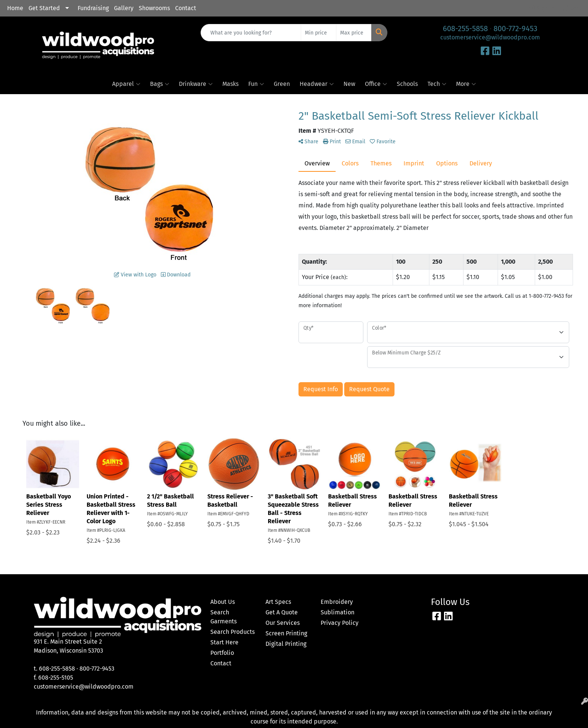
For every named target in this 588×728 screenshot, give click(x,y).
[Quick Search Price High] (354, 33)
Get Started (44, 8)
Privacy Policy (340, 623)
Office (376, 84)
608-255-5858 (465, 29)
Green (282, 84)
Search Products (232, 632)
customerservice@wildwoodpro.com (490, 37)
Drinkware (196, 84)
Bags (160, 84)
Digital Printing (286, 644)
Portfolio (222, 653)
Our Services (283, 623)
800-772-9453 (515, 29)
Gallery (124, 8)
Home (15, 8)
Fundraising (93, 8)
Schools (407, 84)
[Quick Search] (251, 33)
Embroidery (337, 602)
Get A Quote (282, 612)
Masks (230, 84)
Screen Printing (286, 633)
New (349, 84)
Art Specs (278, 602)
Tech (437, 84)
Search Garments (223, 617)
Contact (186, 8)
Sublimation (337, 612)
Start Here (224, 642)
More (466, 84)
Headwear (317, 84)
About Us (223, 602)
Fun (256, 84)
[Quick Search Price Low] (319, 33)
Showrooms (154, 8)
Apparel (126, 84)
